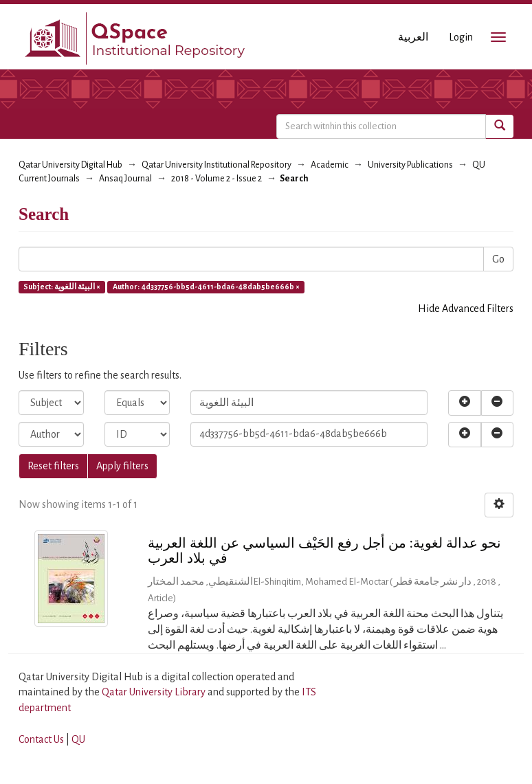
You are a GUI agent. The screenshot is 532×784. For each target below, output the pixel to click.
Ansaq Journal (125, 179)
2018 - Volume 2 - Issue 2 (217, 179)
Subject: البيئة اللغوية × (62, 287)
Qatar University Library (155, 692)
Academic (330, 165)
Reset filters (53, 466)
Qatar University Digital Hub (70, 165)
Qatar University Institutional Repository (217, 165)
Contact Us (41, 739)
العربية (413, 37)
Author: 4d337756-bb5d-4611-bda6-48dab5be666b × (206, 287)
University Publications (410, 165)
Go (498, 259)
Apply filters (122, 466)
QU (78, 739)
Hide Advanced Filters (466, 309)
